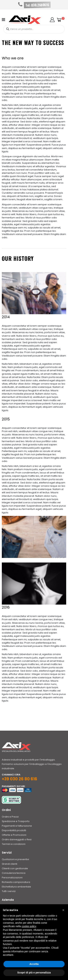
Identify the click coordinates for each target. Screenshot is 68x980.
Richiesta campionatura (16, 882)
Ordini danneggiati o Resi (17, 839)
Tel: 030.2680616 (37, 5)
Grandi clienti (10, 864)
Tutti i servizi (9, 891)
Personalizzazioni (12, 878)
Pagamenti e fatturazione (17, 826)
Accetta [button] (34, 964)
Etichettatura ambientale (16, 887)
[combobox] (34, 29)
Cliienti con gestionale (15, 868)
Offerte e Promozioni (14, 835)
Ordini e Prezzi (10, 817)
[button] (52, 20)
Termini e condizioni (14, 844)
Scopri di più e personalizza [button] (34, 973)
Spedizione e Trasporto (16, 821)
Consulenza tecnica (14, 873)
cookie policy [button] (29, 926)
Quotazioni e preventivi (15, 859)
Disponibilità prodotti (14, 830)
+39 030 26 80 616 (19, 779)
